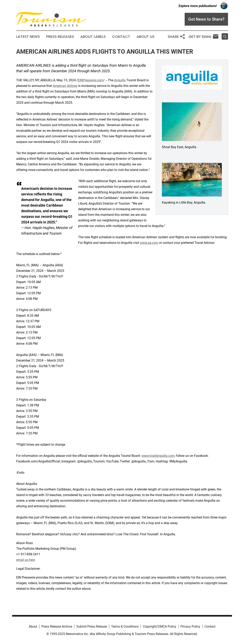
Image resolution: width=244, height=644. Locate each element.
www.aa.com (149, 243)
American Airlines (65, 86)
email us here (26, 560)
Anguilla (120, 80)
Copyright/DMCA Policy (160, 626)
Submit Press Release (92, 626)
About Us (145, 37)
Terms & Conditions (125, 626)
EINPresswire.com (91, 80)
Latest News (28, 37)
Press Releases (60, 37)
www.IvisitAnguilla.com (158, 456)
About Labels (93, 37)
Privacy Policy (190, 626)
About (33, 626)
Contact (121, 37)
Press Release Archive (57, 626)
